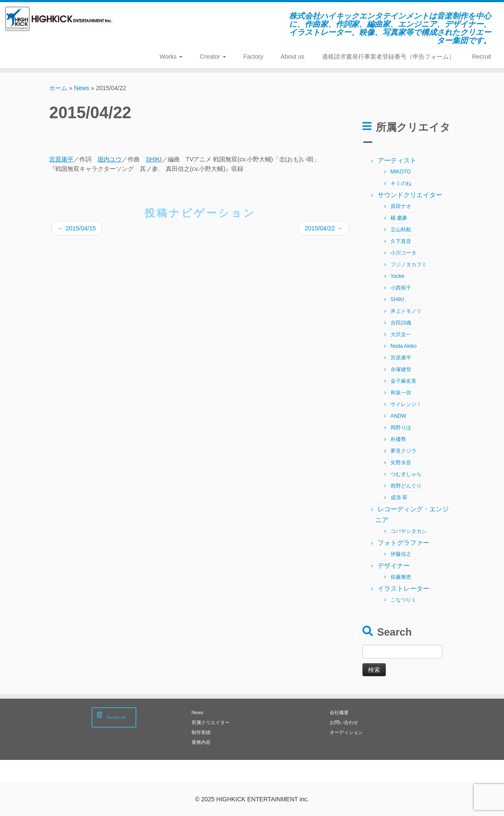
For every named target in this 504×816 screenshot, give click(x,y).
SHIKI (154, 159)
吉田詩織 (401, 323)
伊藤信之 (401, 554)
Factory (254, 57)
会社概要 (339, 712)
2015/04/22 (324, 228)
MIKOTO (401, 172)
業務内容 (201, 742)
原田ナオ (401, 206)
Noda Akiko (404, 346)
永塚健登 (401, 369)
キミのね (401, 183)
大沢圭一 (401, 334)
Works (171, 57)
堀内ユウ (110, 159)
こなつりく (403, 600)
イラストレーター (403, 588)
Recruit (482, 57)
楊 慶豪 (399, 218)
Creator (213, 57)
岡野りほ (401, 428)
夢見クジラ (403, 451)
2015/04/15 (77, 228)
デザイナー (394, 566)
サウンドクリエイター (410, 195)
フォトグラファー (403, 543)
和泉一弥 (401, 393)
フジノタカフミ (409, 265)
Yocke (397, 276)
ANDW (398, 416)
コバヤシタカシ (409, 531)
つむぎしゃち (406, 474)
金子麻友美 (403, 381)
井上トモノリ (406, 311)
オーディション (346, 732)
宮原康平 (61, 159)
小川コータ (403, 253)
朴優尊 (398, 439)
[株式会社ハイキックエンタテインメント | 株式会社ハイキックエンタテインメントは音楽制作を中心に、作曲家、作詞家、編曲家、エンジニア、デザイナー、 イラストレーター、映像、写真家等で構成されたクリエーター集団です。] (59, 19)
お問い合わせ (344, 722)
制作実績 (201, 732)
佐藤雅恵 (401, 577)
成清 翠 (399, 498)
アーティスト (397, 160)
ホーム (58, 88)
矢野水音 (401, 463)
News (82, 88)
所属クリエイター (211, 722)
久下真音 (401, 241)
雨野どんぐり (406, 486)
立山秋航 (401, 230)
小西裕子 (401, 288)
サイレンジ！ (406, 404)
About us (292, 57)
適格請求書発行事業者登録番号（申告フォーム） (388, 57)
